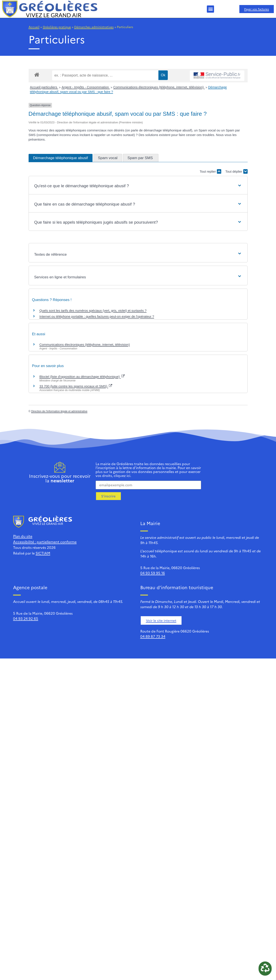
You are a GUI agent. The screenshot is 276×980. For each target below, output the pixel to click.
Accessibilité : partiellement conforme (45, 542)
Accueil (34, 27)
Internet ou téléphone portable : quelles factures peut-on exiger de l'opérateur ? (97, 316)
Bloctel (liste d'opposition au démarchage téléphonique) (82, 377)
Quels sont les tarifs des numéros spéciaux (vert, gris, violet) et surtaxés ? (93, 311)
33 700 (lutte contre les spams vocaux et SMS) (76, 386)
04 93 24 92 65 (26, 618)
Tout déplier (237, 171)
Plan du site (23, 536)
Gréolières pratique (57, 27)
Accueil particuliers (44, 87)
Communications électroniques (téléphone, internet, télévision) (159, 87)
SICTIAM (43, 553)
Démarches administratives (94, 27)
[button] (210, 9)
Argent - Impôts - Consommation (86, 87)
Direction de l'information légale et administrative (59, 411)
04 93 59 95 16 (153, 573)
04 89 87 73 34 (153, 636)
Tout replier (210, 171)
